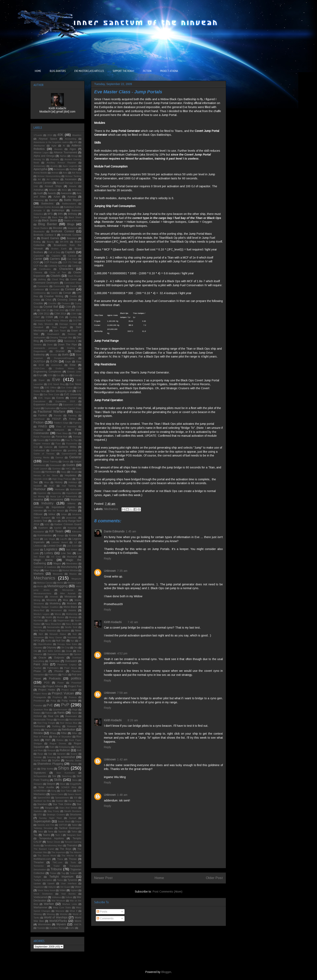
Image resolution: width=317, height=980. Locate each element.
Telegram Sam (74, 835)
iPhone (73, 511)
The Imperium (58, 852)
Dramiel (60, 351)
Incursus (76, 499)
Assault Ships (53, 186)
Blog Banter (48, 224)
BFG (50, 214)
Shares (74, 764)
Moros (58, 614)
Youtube (41, 928)
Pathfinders (53, 668)
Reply (108, 558)
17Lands (38, 135)
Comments (105, 918)
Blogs (71, 224)
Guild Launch (40, 469)
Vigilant (74, 890)
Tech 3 (59, 835)
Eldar (73, 365)
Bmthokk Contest (63, 231)
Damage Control (68, 324)
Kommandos (45, 535)
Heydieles (70, 475)
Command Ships (73, 283)
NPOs (37, 641)
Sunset (73, 818)
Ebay (79, 362)
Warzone (60, 911)
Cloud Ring (58, 279)
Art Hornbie (53, 179)
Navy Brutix (72, 624)
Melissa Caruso (45, 583)
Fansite (58, 415)
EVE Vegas (44, 398)
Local (36, 550)
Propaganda (40, 697)
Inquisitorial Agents (64, 507)
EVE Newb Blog (56, 384)
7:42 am (133, 622)
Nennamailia (53, 627)
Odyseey (38, 648)
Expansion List (70, 405)
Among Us (39, 159)
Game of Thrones (44, 454)
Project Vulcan (63, 693)
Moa (66, 600)
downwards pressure (45, 348)
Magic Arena (43, 560)
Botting (37, 242)
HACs (68, 469)
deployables (40, 338)
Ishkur (52, 514)
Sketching (67, 776)
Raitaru (37, 713)
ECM (41, 365)
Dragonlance (40, 351)
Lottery (49, 553)
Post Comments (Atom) (167, 892)
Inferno (71, 504)
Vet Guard (65, 887)
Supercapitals (42, 821)
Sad (50, 754)
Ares (65, 173)
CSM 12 (45, 310)
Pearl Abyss (71, 668)
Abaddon (77, 135)
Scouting (51, 757)
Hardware (51, 472)
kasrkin (58, 528)
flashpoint (59, 430)
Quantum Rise (41, 710)
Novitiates (72, 637)
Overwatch (71, 661)
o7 (80, 641)
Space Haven (74, 794)
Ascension (71, 179)
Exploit (37, 408)
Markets (39, 574)
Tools (73, 862)
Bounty (50, 242)
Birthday (73, 214)
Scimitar (38, 757)
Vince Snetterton (43, 894)
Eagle (68, 362)
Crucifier (53, 303)
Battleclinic (48, 204)
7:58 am (122, 693)
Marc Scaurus (51, 570)
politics (76, 678)
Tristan (53, 873)
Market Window (70, 570)
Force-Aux (61, 437)
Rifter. (75, 733)
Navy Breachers (53, 624)
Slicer (63, 784)
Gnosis (66, 462)
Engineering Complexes (47, 372)
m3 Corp (56, 557)
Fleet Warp (62, 433)
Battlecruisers (69, 204)
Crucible (38, 303)
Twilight (37, 877)
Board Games (50, 238)
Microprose (68, 590)
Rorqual (51, 750)
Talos (40, 832)
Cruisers (66, 303)
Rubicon (65, 750)
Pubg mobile (69, 701)
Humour (40, 489)
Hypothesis (72, 493)
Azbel (57, 197)
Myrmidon (39, 620)
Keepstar (72, 528)
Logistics (51, 549)
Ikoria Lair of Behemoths (64, 496)
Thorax (73, 859)
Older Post (214, 878)
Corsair (67, 293)
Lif (75, 542)
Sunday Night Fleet (50, 818)
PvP (65, 705)
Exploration (50, 408)
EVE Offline (51, 388)
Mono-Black (70, 607)
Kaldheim (43, 528)
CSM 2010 (59, 310)
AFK (76, 142)
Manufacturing (69, 567)
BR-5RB (64, 242)
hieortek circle (41, 479)
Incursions (57, 499)
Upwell (51, 883)
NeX (41, 634)
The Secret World (47, 856)
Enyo (40, 375)
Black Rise (58, 217)
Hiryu (46, 482)
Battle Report (73, 200)
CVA (61, 317)
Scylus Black (40, 760)
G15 (36, 447)
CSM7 (37, 317)
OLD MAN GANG (51, 651)
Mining (37, 600)
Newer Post (103, 878)
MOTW (37, 617)
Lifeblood (38, 546)
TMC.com (57, 862)
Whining (38, 914)
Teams (46, 835)
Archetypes (59, 169)
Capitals (70, 252)
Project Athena (55, 686)
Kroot (36, 539)
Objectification (45, 644)
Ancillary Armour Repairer (61, 163)
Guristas (56, 469)
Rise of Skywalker (62, 737)
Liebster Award (60, 542)
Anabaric (55, 159)
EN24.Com (39, 368)
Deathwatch (53, 334)
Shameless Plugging (50, 764)
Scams (74, 754)
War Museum (58, 901)
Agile (54, 146)
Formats (77, 437)
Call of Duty (54, 252)
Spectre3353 (44, 798)
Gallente (48, 447)
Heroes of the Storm (46, 475)
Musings (73, 617)
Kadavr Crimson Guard (68, 524)
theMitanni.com (42, 859)
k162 (47, 524)
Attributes (77, 190)
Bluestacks (39, 231)
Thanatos (72, 845)
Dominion (50, 341)
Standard (42, 804)
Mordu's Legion (42, 614)
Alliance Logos (41, 152)
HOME (38, 71)
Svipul (78, 821)
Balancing (39, 200)
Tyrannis (72, 880)
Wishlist (64, 914)
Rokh (52, 747)
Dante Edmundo (114, 531)
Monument (56, 610)
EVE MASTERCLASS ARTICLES (89, 71)
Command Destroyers (46, 283)
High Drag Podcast (62, 479)
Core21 (54, 293)
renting (37, 730)
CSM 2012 (75, 310)
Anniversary (40, 166)
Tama (50, 832)
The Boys (65, 849)
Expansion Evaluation (46, 405)
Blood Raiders (41, 228)
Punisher (38, 706)
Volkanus (56, 897)
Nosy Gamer (56, 637)
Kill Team (56, 531)
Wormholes (44, 924)
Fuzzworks (72, 444)
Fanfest (43, 415)
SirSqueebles (40, 776)
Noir (75, 634)
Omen (69, 651)
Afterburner (39, 146)
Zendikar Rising (57, 928)
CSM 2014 (60, 314)
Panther (38, 668)
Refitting (56, 726)
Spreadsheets (62, 798)
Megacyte (76, 579)
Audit (40, 193)
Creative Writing (54, 296)
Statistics (38, 811)
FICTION (147, 71)
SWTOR (63, 825)
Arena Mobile (40, 173)
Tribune (56, 869)
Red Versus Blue (69, 723)
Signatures (40, 773)
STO (40, 815)
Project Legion (69, 690)
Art (39, 179)
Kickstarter (39, 532)
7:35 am (122, 571)
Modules (72, 604)
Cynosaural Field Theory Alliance (51, 321)
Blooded (58, 228)
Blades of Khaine (73, 221)
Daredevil (38, 327)
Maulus (73, 574)
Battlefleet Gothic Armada (46, 207)
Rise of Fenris (41, 737)
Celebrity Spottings (58, 266)
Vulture (69, 897)
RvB (79, 750)
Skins (75, 780)
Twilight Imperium (61, 877)
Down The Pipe (67, 345)
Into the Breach (56, 511)
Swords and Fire (46, 825)
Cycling (73, 317)
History (59, 482)
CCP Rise (39, 266)
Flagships (38, 430)
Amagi (74, 156)
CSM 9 (74, 314)
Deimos (72, 334)
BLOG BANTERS (58, 71)
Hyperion (42, 493)
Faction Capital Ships (71, 408)
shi (35, 769)
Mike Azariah (68, 593)
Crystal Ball (51, 307)
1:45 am (131, 531)
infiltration (38, 507)
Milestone (38, 597)
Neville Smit (71, 627)
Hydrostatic (76, 489)
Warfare (49, 904)
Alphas (63, 156)
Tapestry (62, 832)
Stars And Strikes (68, 808)
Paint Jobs (41, 664)
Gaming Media (41, 457)
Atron (64, 190)
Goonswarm (56, 465)
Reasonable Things (43, 720)
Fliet (75, 433)
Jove (55, 521)
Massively (58, 574)
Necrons (38, 627)
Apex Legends (70, 166)
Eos (58, 375)
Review (38, 733)
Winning (51, 914)
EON (50, 375)
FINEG (43, 426)
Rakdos (49, 713)
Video (62, 890)
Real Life (53, 716)
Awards (52, 193)
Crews (37, 300)
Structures (76, 815)
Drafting (71, 348)
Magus (57, 564)
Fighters (77, 423)
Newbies (66, 631)
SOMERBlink (40, 791)
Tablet (75, 825)
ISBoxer (38, 514)
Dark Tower (60, 331)
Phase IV (40, 671)
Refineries (39, 726)
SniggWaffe (76, 784)
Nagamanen (64, 620)
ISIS (58, 518)
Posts (102, 912)
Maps (37, 570)
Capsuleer (39, 256)
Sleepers (38, 784)
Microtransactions (42, 593)
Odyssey (51, 648)
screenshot (68, 757)
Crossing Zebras (67, 300)
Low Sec (66, 553)
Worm (78, 921)
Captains (56, 256)
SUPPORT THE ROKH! (123, 71)
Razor (75, 713)
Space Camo (57, 794)
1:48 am (122, 795)
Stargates (50, 808)
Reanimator (71, 716)
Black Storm (50, 220)
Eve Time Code (51, 394)
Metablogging (58, 586)
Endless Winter (65, 368)
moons (72, 610)
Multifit (49, 617)
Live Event (72, 546)
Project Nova (40, 694)
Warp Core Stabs (62, 907)
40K (60, 135)
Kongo (60, 535)
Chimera (38, 272)
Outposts (59, 658)
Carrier (38, 259)
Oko (76, 648)
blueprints (73, 228)
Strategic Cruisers (56, 815)
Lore (36, 553)
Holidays (73, 482)
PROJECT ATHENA (169, 71)
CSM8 (49, 317)
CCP (36, 262)
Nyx (72, 641)
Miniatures (70, 597)
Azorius (72, 197)
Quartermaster (60, 710)
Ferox (72, 419)
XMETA (77, 924)
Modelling (55, 604)
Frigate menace (42, 444)
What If (73, 911)
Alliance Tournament (65, 152)
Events (60, 398)
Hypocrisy (56, 493)
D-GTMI (77, 321)
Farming (72, 415)
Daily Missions (46, 324)
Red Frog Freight (46, 723)
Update (37, 883)
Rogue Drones (58, 743)
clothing (42, 279)
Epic (67, 375)
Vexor (78, 887)
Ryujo (40, 754)
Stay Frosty (53, 811)
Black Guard (40, 217)
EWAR (74, 398)
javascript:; (71, 518)
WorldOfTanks (58, 921)
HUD (52, 486)
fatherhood (39, 419)
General (75, 457)
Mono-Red (39, 610)
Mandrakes (72, 564)
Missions (51, 600)
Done (50, 345)
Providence (39, 701)
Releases (72, 726)
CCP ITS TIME (70, 262)
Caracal (72, 256)
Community (59, 286)
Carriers (55, 259)
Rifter (64, 733)
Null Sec (61, 641)
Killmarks (77, 532)
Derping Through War (61, 338)
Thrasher (39, 862)
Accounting (71, 139)
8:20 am (133, 720)
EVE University (73, 394)
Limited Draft (55, 546)
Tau (36, 835)
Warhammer (41, 907)
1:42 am (122, 759)
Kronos (73, 535)
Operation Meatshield (58, 654)
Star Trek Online (62, 804)
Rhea (53, 733)
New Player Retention (45, 631)
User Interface (69, 883)
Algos (73, 149)
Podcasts (55, 678)
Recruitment (75, 720)
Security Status (73, 760)
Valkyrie (52, 887)
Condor (74, 286)
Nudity (49, 641)
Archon (73, 169)
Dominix (38, 345)
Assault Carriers (43, 183)
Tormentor (39, 866)
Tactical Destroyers (70, 828)
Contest (70, 289)
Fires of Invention (67, 427)
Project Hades (47, 690)
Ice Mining (39, 496)
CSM (68, 307)
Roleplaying (65, 747)
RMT (48, 740)
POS (47, 683)
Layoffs (64, 539)
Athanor (53, 190)
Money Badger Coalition (46, 607)
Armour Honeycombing (49, 176)
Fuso (58, 444)
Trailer (57, 866)
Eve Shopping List (61, 391)
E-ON (54, 361)
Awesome (66, 193)
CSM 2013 (43, 314)
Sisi (54, 776)
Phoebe (59, 671)
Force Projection (42, 437)
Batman (53, 200)
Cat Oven (72, 259)
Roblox (60, 740)
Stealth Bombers (73, 811)
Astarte (73, 186)
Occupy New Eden (67, 644)
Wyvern (61, 924)
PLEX (65, 675)
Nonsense (39, 637)
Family (78, 412)
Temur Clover (53, 842)
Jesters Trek (41, 521)
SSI (76, 798)
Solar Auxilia (46, 787)
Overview (54, 661)
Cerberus (77, 266)
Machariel (72, 557)
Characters (66, 269)
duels (65, 354)
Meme (60, 583)
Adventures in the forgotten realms (51, 142)
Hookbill (38, 486)
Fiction (39, 422)
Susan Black (64, 821)
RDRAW (38, 716)
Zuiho (72, 928)
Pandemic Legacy (67, 665)
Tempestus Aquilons (51, 838)
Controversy (40, 293)
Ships (64, 768)
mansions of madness (45, 567)
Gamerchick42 (69, 454)
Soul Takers (67, 791)
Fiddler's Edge (61, 423)
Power (61, 683)
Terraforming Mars (53, 845)
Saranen (61, 754)
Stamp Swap (75, 801)
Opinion (78, 654)
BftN (60, 214)
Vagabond (39, 887)
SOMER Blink (69, 787)
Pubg (53, 701)
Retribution (69, 730)
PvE (50, 705)
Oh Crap (65, 648)
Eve (56, 379)
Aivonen (58, 149)
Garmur (59, 457)
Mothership (72, 614)
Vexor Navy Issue (46, 890)
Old (35, 651)
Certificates (45, 269)
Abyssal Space (48, 139)
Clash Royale (75, 276)
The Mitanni (75, 852)
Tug (63, 873)
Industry (48, 503)
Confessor (39, 289)
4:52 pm (122, 653)
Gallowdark (39, 450)
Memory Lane (74, 583)
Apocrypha (40, 169)
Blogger (166, 972)
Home (159, 878)
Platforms (53, 675)
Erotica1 (77, 375)
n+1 (50, 620)
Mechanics (111, 509)
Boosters (72, 238)
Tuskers (73, 873)
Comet (73, 279)
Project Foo (75, 686)
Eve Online (67, 388)
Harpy (64, 472)
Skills (58, 780)
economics (57, 365)
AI (64, 146)
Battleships (58, 210)
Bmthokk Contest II (45, 235)
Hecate (74, 472)
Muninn (61, 617)
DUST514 (39, 362)
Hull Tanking (69, 486)
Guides (71, 465)
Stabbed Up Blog (42, 801)
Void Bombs (68, 894)
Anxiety (54, 166)
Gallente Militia (68, 447)
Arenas (55, 173)
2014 (50, 135)
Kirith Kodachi (113, 622)
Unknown (110, 571)
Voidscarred (40, 897)
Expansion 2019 (65, 401)
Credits (73, 296)
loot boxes (72, 550)
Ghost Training (50, 462)
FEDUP (57, 419)
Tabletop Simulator (43, 828)
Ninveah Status (58, 634)
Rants (61, 713)
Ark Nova (77, 173)
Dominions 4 (71, 341)
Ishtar (64, 514)
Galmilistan (56, 450)
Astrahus (39, 190)
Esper (42, 380)
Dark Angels (60, 327)
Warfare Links (70, 904)
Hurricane (60, 489)
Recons (61, 720)
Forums (41, 440)
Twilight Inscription (43, 880)
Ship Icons (47, 769)
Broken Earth (59, 249)
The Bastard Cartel (44, 849)
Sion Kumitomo (66, 773)
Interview (38, 511)
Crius (48, 300)
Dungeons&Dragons (64, 358)
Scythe (56, 760)
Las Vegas (50, 539)
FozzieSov (55, 440)
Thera (60, 859)
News (78, 631)
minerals (54, 597)
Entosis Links (74, 372)
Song (54, 791)
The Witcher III (69, 856)
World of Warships (56, 917)
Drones (54, 355)
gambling (72, 450)
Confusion (54, 289)
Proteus (73, 697)
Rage (75, 710)
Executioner (40, 401)
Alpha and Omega (44, 156)
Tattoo (74, 832)
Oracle (42, 658)
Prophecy (57, 697)
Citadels (55, 276)
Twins (60, 880)
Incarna (38, 499)
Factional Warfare (52, 412)
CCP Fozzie (51, 262)
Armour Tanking (73, 176)
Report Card (51, 730)
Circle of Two (58, 272)
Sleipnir (51, 784)
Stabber (60, 801)
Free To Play (71, 440)
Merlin (40, 586)
